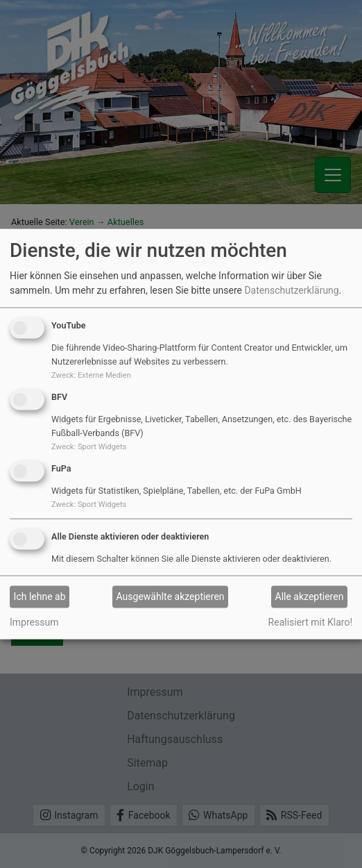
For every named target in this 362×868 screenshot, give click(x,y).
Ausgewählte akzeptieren (171, 596)
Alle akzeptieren (310, 596)
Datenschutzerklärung (291, 290)
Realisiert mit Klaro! (310, 621)
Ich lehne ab (40, 596)
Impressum (34, 621)
